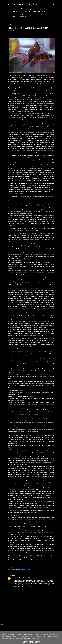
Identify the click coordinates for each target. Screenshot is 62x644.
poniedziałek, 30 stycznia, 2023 (23, 578)
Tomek (14, 578)
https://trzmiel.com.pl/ (21, 585)
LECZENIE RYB (23, 569)
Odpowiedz (16, 589)
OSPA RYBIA (29, 569)
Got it (37, 642)
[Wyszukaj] (53, 5)
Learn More (28, 642)
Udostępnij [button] (10, 567)
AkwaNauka (26, 5)
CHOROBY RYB (15, 569)
